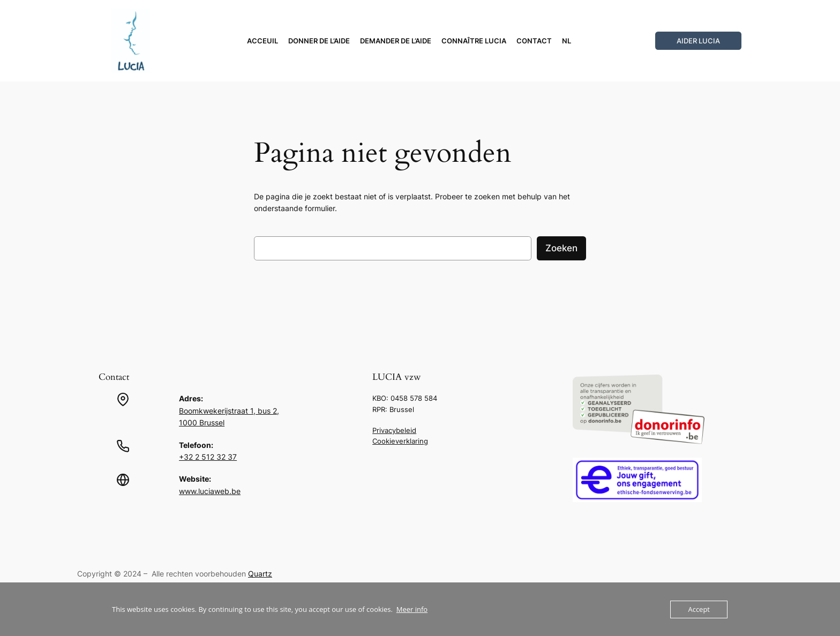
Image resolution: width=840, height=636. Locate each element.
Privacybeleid (394, 430)
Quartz (260, 574)
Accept (699, 609)
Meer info (412, 609)
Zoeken (561, 248)
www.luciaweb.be (210, 491)
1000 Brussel (202, 422)
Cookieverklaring (400, 441)
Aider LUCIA (698, 41)
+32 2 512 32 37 (208, 457)
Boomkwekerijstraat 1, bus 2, (229, 411)
